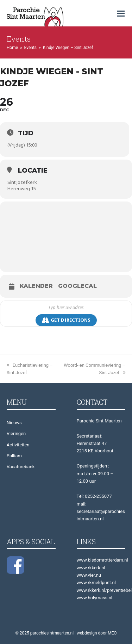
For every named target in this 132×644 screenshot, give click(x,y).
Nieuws (14, 423)
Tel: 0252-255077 (94, 496)
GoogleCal (77, 286)
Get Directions (66, 320)
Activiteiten (18, 445)
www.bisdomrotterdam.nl (102, 560)
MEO (112, 633)
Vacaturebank (21, 467)
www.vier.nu (89, 575)
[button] (121, 14)
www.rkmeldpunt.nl (96, 583)
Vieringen (16, 434)
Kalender (36, 286)
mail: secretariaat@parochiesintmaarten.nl (101, 512)
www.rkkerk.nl (91, 568)
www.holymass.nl (95, 598)
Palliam (14, 456)
